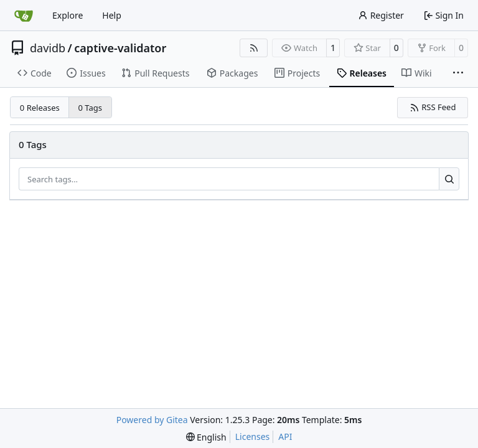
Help (112, 15)
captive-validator (120, 48)
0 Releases (40, 108)
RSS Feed (433, 107)
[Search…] (449, 179)
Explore (68, 15)
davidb (48, 48)
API (285, 436)
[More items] (458, 73)
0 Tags (91, 108)
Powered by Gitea (152, 420)
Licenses (253, 436)
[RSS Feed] (254, 48)
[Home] (24, 16)
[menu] (206, 437)
